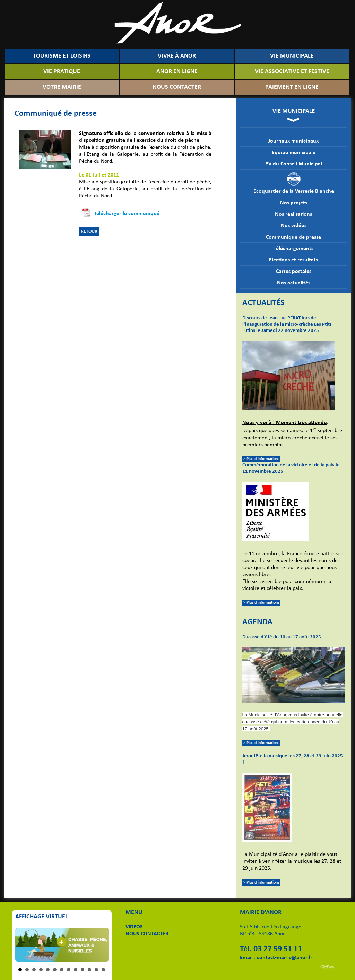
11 (89, 970)
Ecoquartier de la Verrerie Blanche (294, 183)
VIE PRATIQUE (62, 72)
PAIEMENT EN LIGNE (292, 87)
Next (99, 945)
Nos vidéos (294, 226)
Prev (24, 945)
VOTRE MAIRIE (62, 87)
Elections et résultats (293, 260)
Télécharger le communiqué (127, 214)
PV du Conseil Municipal (294, 164)
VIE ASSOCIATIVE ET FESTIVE (292, 72)
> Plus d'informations (261, 459)
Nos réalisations (293, 214)
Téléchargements (293, 249)
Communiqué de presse (293, 237)
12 (96, 970)
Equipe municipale (294, 153)
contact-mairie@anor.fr (285, 958)
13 (103, 970)
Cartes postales (294, 272)
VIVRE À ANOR (177, 56)
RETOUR (89, 231)
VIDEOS (134, 927)
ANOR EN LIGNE (177, 72)
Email (246, 958)
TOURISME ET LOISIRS (62, 56)
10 (83, 970)
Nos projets (294, 203)
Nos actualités (294, 283)
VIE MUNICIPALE (292, 56)
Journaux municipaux (293, 141)
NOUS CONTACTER (177, 87)
